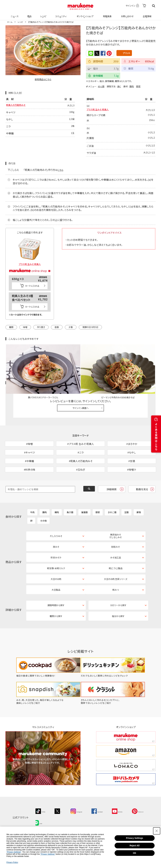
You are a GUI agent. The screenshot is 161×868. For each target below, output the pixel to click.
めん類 (101, 86)
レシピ (43, 14)
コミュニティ (60, 14)
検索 (154, 6)
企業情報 (147, 14)
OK (135, 853)
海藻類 (84, 526)
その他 (43, 535)
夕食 (71, 327)
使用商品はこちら (43, 79)
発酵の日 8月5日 (90, 327)
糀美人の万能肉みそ (17, 105)
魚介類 (70, 526)
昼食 (57, 327)
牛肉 (32, 526)
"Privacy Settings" (14, 852)
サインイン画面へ (81, 406)
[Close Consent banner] (157, 831)
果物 (139, 526)
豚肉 (132, 86)
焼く (119, 86)
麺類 (11, 327)
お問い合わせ (127, 14)
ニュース (14, 14)
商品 (29, 14)
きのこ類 (112, 526)
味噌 (25, 327)
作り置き (41, 327)
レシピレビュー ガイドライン (144, 381)
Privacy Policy (12, 862)
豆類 (126, 526)
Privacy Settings (135, 838)
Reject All (135, 846)
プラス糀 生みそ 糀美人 (99, 110)
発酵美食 (107, 14)
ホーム (10, 22)
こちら (61, 170)
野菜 (138, 86)
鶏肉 (57, 526)
